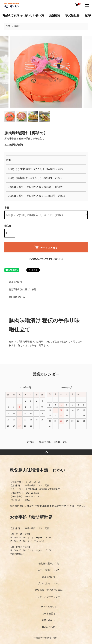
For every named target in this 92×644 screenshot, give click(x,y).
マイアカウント (49, 607)
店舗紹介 (55, 15)
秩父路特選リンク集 (49, 564)
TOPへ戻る (46, 452)
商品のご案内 (11, 15)
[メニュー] (87, 5)
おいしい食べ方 (34, 15)
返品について (16, 282)
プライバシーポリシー (49, 597)
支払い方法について (49, 583)
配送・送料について (49, 570)
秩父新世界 (72, 15)
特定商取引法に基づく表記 (23, 289)
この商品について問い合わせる (46, 259)
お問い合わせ (49, 620)
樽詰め (17, 26)
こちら (31, 345)
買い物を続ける (17, 297)
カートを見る (49, 613)
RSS (45, 627)
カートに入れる (46, 247)
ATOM (52, 627)
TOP (8, 26)
